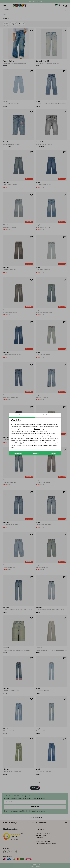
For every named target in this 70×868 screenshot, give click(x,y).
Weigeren (36, 453)
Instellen (53, 453)
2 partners (37, 429)
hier (21, 443)
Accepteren (18, 453)
